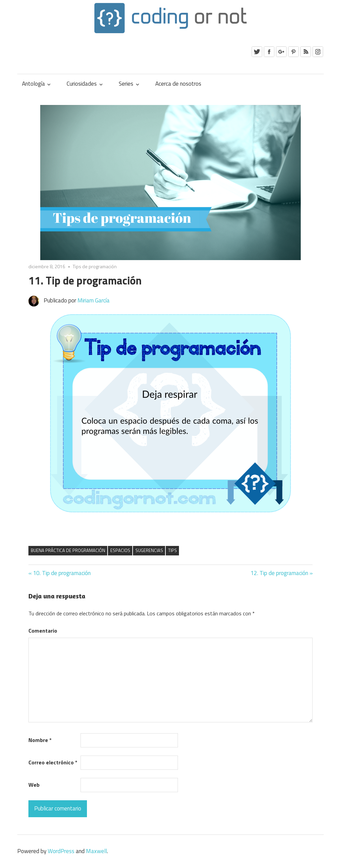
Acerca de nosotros (178, 84)
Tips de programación (95, 266)
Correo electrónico (53, 762)
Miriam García (94, 300)
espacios (120, 550)
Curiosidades (82, 84)
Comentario (43, 631)
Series (126, 84)
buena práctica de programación (68, 550)
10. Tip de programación (62, 573)
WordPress (61, 851)
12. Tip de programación (279, 573)
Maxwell (96, 851)
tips (173, 550)
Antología (33, 84)
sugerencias (149, 550)
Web (34, 785)
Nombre (40, 740)
